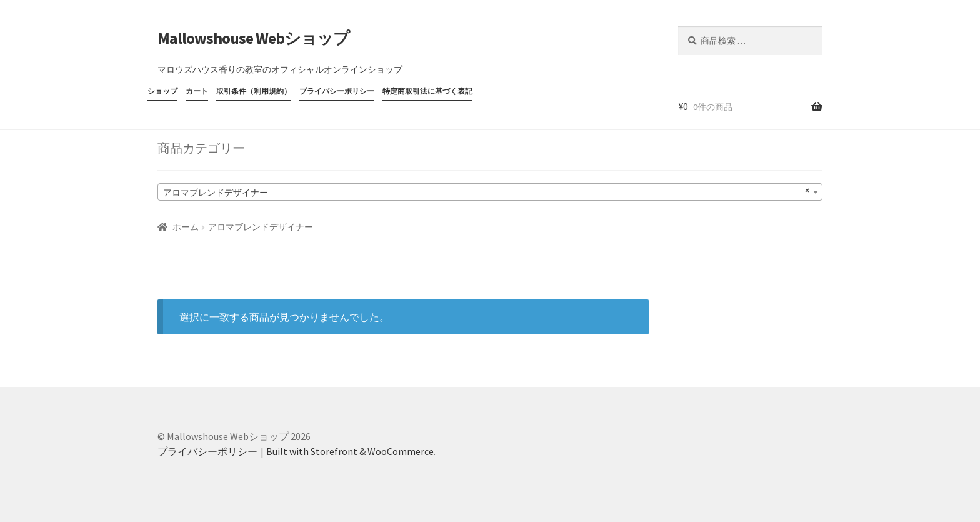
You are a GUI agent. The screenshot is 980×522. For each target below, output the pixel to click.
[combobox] (490, 192)
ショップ (162, 91)
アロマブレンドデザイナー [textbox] (486, 191)
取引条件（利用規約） (254, 91)
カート (197, 91)
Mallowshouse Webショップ (253, 38)
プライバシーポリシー (337, 91)
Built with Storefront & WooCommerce (350, 451)
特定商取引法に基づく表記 (427, 91)
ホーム (186, 227)
